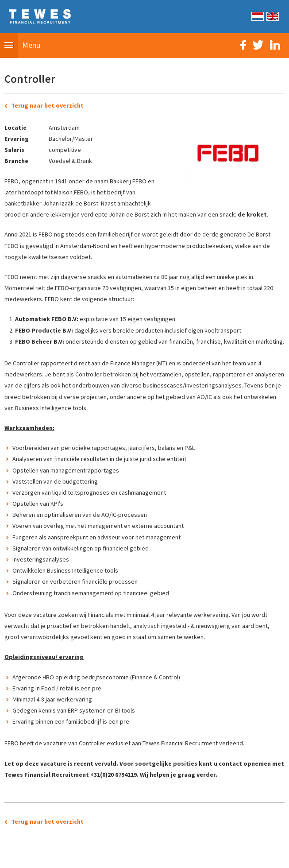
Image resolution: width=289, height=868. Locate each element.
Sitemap (95, 856)
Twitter (258, 45)
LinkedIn (275, 45)
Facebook (243, 45)
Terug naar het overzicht (47, 105)
